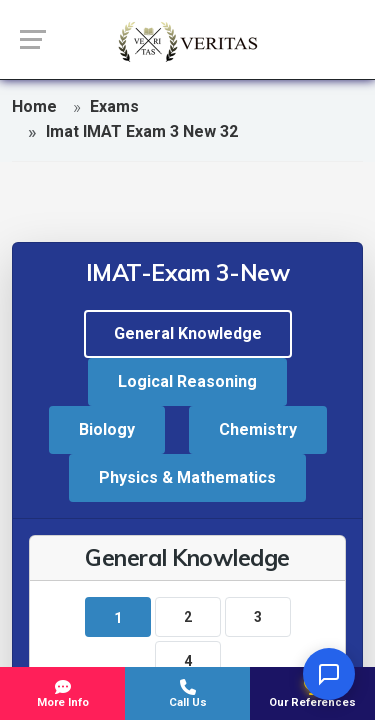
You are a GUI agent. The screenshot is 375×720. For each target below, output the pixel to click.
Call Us (187, 694)
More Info (62, 694)
